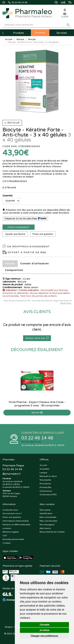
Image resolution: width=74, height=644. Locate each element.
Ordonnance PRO (48, 495)
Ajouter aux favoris (15, 234)
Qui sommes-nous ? (12, 513)
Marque (20, 39)
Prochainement (19, 227)
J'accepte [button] (45, 625)
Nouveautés (45, 480)
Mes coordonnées (48, 521)
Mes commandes (48, 517)
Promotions (45, 484)
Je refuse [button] (44, 630)
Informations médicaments (16, 521)
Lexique (43, 473)
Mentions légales (11, 532)
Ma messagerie (47, 525)
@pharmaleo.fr (12, 474)
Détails (10, 264)
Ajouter (37, 412)
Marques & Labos (48, 476)
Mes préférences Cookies (52, 532)
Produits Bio (46, 487)
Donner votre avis (37, 338)
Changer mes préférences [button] (44, 636)
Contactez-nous (10, 510)
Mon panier (45, 510)
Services (62, 33)
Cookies (6, 543)
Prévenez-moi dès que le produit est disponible (31, 210)
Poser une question (43, 234)
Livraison (7, 528)
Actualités (44, 469)
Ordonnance (46, 491)
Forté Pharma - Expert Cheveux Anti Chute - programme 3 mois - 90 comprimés (37, 404)
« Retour (12, 123)
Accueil (9, 39)
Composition (14, 270)
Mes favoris (45, 528)
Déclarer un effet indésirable (16, 525)
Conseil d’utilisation (35, 264)
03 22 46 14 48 (37, 438)
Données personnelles (13, 539)
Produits (19, 33)
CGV (5, 536)
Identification (46, 513)
